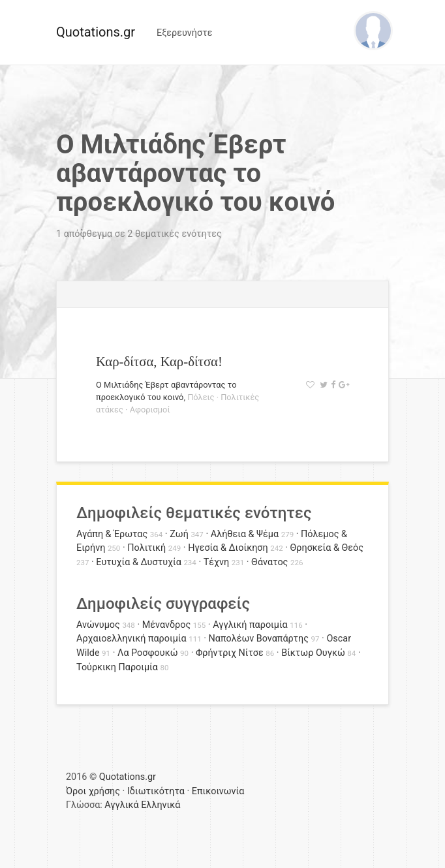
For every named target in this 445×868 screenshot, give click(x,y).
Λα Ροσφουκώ (148, 653)
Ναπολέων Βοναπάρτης (259, 639)
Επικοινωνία (218, 791)
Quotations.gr (96, 32)
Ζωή (179, 534)
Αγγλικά (121, 805)
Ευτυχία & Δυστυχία (138, 562)
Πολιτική (146, 548)
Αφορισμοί (150, 410)
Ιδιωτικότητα (156, 791)
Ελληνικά (161, 805)
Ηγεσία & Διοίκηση (228, 548)
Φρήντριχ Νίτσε (230, 653)
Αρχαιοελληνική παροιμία (131, 639)
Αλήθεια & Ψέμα (245, 534)
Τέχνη (216, 562)
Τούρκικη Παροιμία (117, 667)
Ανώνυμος (98, 625)
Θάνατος (269, 562)
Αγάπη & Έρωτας (112, 534)
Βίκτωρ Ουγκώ (313, 653)
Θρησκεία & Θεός (327, 548)
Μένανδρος (167, 625)
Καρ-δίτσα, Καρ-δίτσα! (159, 361)
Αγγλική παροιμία (250, 625)
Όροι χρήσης (93, 791)
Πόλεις (201, 397)
